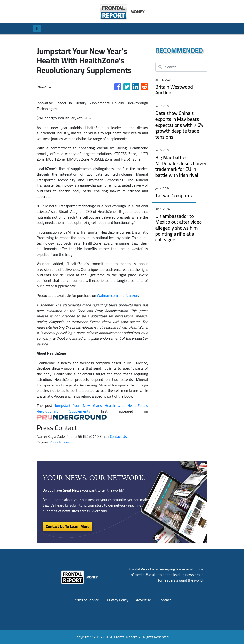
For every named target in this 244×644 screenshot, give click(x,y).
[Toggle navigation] (37, 29)
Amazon (132, 296)
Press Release (60, 442)
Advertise (144, 600)
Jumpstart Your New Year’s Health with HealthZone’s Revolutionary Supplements (92, 408)
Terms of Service (86, 600)
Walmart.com (107, 296)
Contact (165, 600)
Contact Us (118, 436)
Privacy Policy (117, 600)
